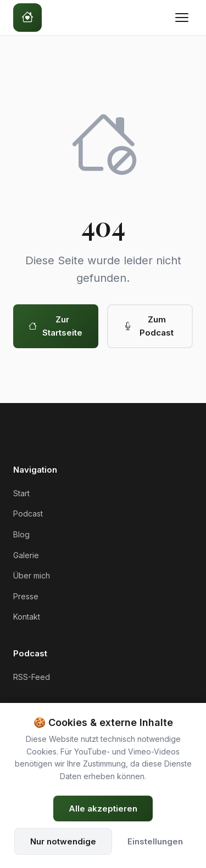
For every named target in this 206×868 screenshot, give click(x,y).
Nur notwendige (63, 841)
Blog (21, 534)
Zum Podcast (149, 326)
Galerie (26, 555)
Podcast (28, 514)
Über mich (32, 575)
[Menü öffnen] (182, 18)
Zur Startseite (55, 326)
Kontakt (27, 617)
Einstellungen (155, 841)
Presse (26, 596)
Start (21, 493)
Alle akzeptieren (103, 809)
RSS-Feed (32, 677)
